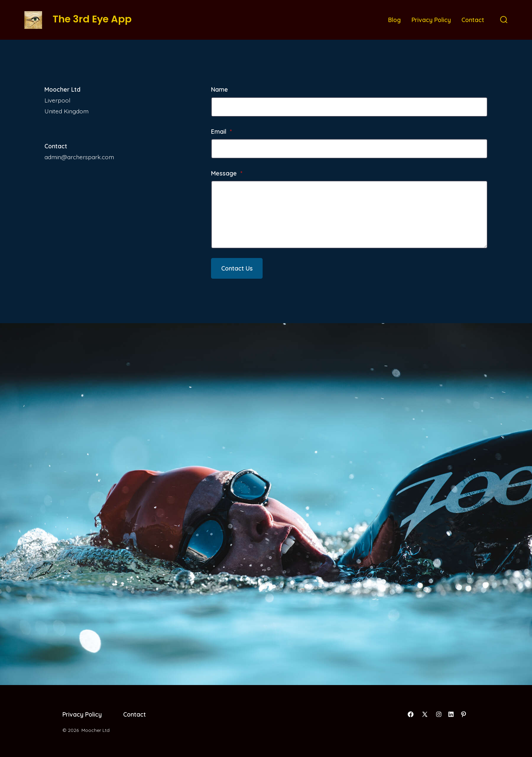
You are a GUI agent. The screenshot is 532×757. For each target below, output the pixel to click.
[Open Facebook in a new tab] (411, 714)
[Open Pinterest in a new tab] (463, 714)
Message (227, 173)
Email (221, 131)
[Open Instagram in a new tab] (439, 714)
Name (220, 89)
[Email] (349, 149)
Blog (394, 20)
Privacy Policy (431, 20)
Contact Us (237, 268)
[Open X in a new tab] (425, 714)
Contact (473, 20)
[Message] (349, 215)
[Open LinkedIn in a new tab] (451, 714)
